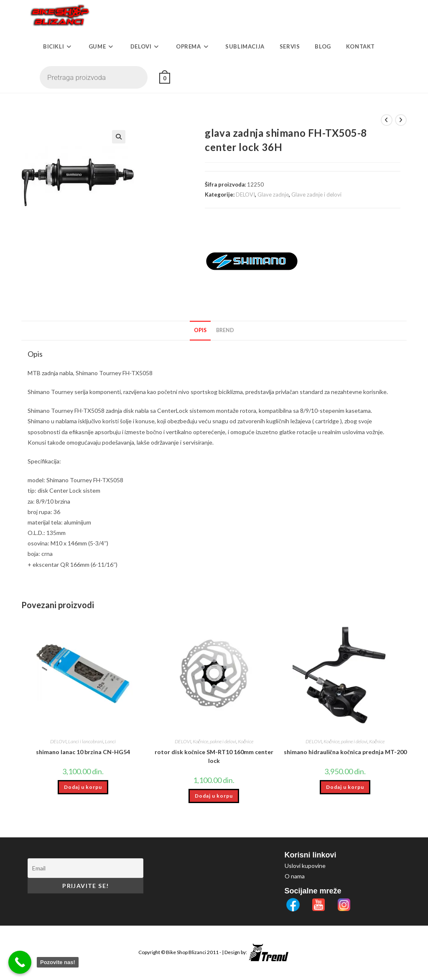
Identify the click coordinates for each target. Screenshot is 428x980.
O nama (295, 876)
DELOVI (245, 194)
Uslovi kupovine (305, 866)
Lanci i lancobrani (86, 741)
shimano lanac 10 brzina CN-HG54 (83, 752)
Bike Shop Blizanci (186, 952)
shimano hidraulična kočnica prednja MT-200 (345, 752)
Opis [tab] (200, 330)
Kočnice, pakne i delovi (214, 741)
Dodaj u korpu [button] (83, 787)
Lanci (110, 741)
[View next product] (401, 120)
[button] (166, 137)
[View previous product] (387, 120)
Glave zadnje (273, 194)
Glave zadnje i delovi (316, 194)
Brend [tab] (225, 330)
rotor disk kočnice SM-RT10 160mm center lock (214, 756)
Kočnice (246, 741)
